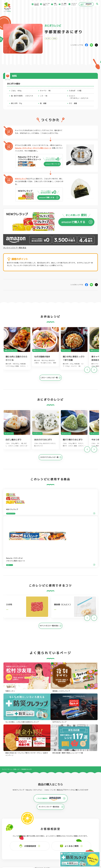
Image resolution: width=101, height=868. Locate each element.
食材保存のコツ (11, 840)
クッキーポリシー (82, 851)
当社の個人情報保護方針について (86, 847)
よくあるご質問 (61, 840)
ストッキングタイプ (70, 820)
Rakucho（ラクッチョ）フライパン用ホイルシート (33, 148)
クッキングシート (30, 822)
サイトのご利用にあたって (84, 842)
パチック (87, 820)
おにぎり (48, 39)
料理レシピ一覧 (34, 844)
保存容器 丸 (48, 830)
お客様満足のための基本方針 (85, 840)
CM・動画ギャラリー (62, 4)
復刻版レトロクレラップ (12, 825)
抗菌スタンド (68, 825)
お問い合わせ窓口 (62, 850)
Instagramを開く (23, 788)
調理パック (28, 825)
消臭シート (68, 827)
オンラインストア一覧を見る (15, 248)
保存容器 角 (48, 827)
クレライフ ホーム (7, 660)
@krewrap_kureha (42, 758)
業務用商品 (88, 825)
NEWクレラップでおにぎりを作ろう (38, 848)
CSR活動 (59, 846)
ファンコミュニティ (62, 848)
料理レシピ (16, 660)
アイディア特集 (11, 842)
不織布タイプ (68, 822)
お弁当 (55, 39)
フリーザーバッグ (50, 820)
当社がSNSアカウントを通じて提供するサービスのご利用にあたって (89, 844)
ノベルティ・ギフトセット (91, 827)
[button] (94, 371)
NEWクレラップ (21, 179)
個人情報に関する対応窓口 (84, 849)
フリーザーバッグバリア (51, 822)
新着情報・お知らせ (62, 844)
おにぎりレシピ (53, 26)
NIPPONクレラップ (11, 827)
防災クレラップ (10, 822)
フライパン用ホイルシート (32, 820)
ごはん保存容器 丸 (50, 825)
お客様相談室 (61, 842)
